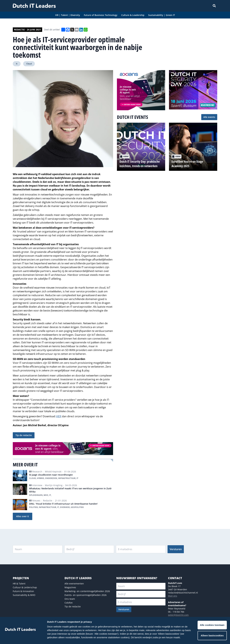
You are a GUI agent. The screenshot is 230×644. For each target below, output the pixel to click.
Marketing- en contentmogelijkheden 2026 (87, 591)
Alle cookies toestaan (212, 625)
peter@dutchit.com (178, 615)
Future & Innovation (23, 591)
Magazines (70, 587)
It (17, 64)
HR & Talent (19, 584)
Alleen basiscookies (212, 635)
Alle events (209, 117)
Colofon (69, 603)
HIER (59, 416)
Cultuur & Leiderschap (25, 587)
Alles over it (23, 516)
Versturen (176, 549)
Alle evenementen (74, 584)
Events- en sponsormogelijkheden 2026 (86, 595)
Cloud (29, 64)
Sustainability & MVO (24, 595)
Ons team (70, 599)
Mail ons (173, 596)
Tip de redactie (24, 435)
